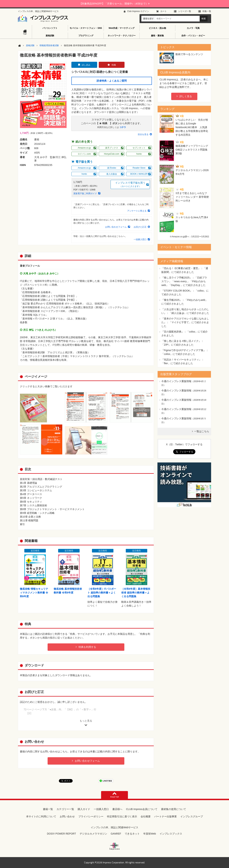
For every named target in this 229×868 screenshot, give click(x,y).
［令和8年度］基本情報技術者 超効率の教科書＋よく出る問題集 (136, 593)
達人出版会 (112, 174)
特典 (114, 65)
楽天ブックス (112, 148)
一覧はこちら (202, 431)
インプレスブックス (171, 834)
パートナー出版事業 (165, 816)
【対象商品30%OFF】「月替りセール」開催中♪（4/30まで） (114, 4)
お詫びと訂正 (140, 227)
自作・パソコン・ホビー (193, 36)
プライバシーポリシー (91, 816)
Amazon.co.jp (84, 148)
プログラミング (86, 36)
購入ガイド (84, 809)
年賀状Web (150, 834)
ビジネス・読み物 (157, 28)
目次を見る (143, 134)
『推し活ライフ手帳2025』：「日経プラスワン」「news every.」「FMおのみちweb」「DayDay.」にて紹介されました (184, 281)
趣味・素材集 (157, 36)
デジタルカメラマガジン (93, 834)
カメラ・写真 (193, 28)
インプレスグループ (192, 816)
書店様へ (117, 809)
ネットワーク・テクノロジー (122, 36)
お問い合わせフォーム (116, 227)
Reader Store (139, 168)
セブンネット (139, 148)
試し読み (86, 65)
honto (139, 154)
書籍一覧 (48, 809)
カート (164, 11)
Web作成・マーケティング (122, 28)
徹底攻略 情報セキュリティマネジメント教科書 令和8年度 (34, 593)
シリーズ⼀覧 (185, 11)
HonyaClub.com (112, 154)
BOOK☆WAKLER (139, 174)
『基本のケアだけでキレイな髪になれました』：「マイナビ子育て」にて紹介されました (185, 322)
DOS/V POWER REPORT (61, 834)
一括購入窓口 (140, 239)
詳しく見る (186, 96)
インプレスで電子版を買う (130, 185)
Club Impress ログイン (138, 11)
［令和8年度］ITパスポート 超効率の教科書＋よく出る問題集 (102, 593)
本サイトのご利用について (41, 816)
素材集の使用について (174, 809)
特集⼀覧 (207, 11)
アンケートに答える (137, 211)
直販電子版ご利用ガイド (85, 193)
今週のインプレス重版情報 (176, 381)
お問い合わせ (67, 816)
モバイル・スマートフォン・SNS (86, 28)
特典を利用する (87, 647)
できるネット (132, 834)
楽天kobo (112, 168)
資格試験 (50, 36)
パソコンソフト (50, 28)
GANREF (116, 834)
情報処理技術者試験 (49, 45)
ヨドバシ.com (84, 154)
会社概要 (146, 816)
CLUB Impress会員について (142, 809)
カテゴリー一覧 (65, 809)
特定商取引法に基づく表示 (122, 816)
